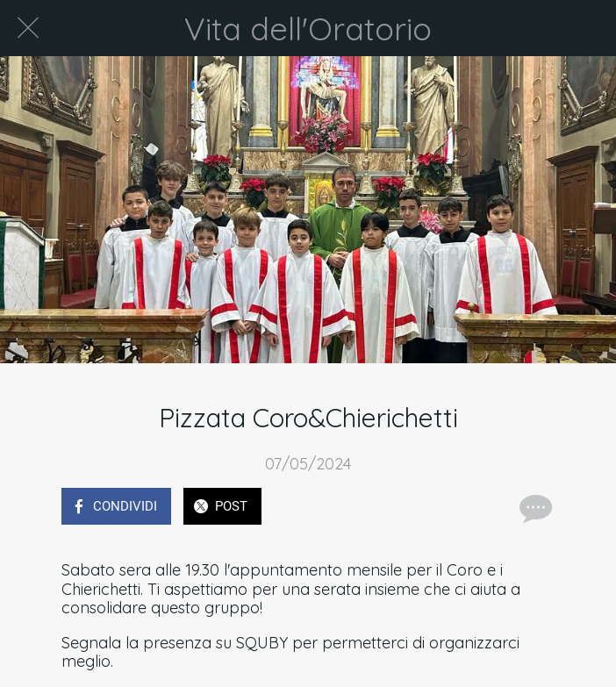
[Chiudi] (28, 28)
